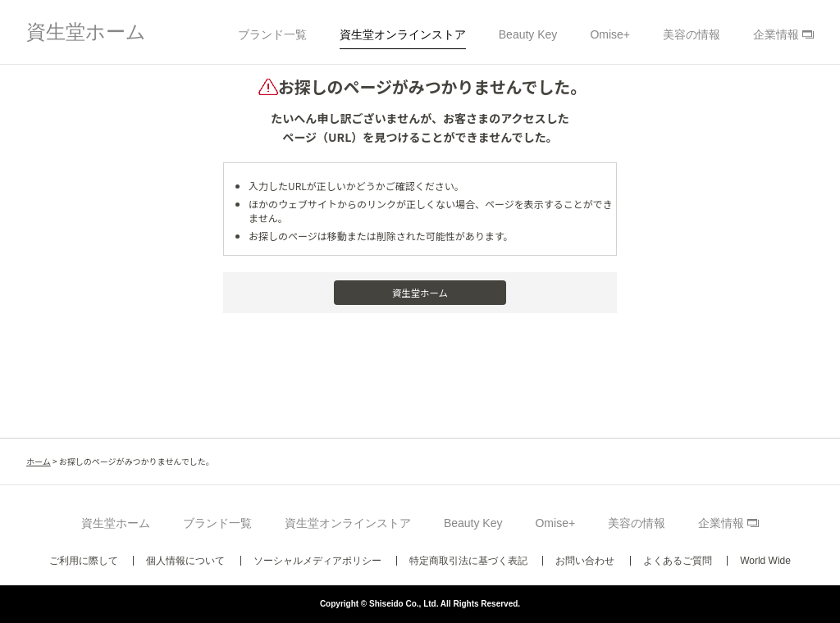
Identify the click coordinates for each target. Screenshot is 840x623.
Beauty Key (528, 34)
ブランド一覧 (272, 34)
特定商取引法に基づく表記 (468, 561)
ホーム (39, 461)
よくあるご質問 (678, 561)
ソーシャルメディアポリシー (317, 561)
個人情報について (185, 561)
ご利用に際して (84, 561)
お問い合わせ (585, 561)
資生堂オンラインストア (403, 34)
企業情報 (776, 34)
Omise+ (610, 34)
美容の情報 (692, 34)
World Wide (765, 561)
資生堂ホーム (86, 32)
